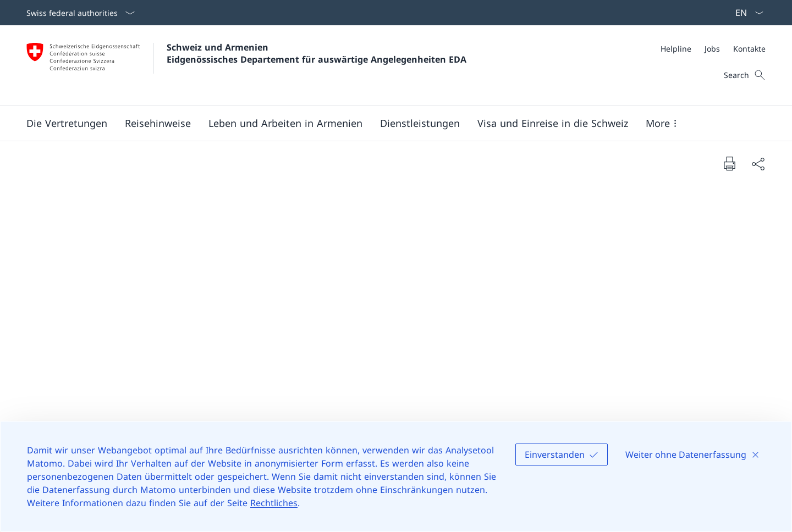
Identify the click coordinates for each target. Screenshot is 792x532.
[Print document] (729, 163)
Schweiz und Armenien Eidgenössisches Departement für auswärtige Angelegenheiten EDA (317, 53)
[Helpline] (676, 49)
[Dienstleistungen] (420, 123)
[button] (67, 123)
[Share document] (758, 164)
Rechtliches (274, 503)
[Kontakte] (749, 49)
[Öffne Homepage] (246, 65)
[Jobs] (712, 49)
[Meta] (713, 49)
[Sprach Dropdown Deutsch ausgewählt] (746, 13)
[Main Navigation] (387, 123)
